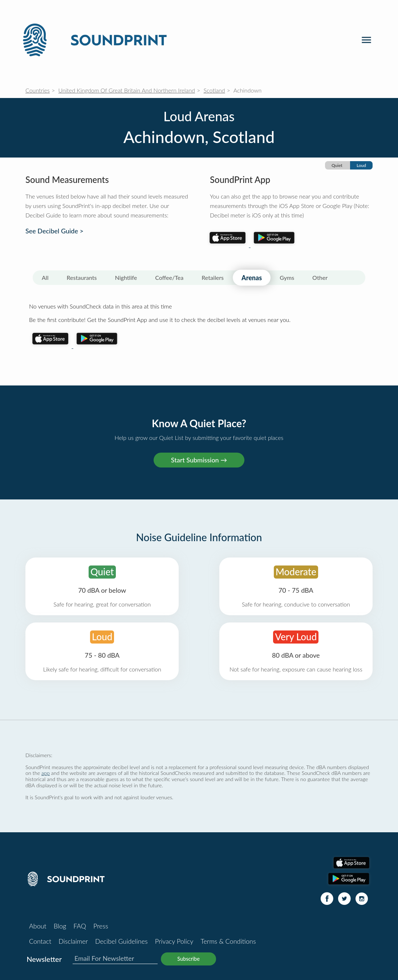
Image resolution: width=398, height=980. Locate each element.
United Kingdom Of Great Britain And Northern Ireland (127, 90)
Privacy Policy (174, 941)
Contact (40, 941)
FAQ (80, 926)
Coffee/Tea (169, 277)
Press (101, 926)
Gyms (287, 277)
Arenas (252, 278)
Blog (60, 926)
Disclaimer (73, 941)
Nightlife (126, 277)
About (38, 926)
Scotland (214, 90)
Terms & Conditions (228, 941)
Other (320, 277)
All (45, 277)
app (46, 773)
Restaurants (82, 277)
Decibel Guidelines (121, 941)
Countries (38, 90)
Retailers (213, 277)
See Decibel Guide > (54, 231)
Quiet (337, 165)
